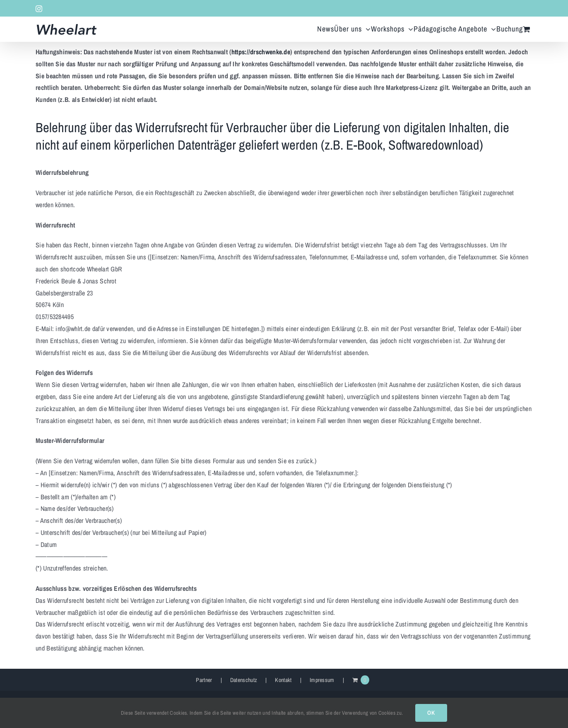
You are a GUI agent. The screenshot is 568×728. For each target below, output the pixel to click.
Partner (204, 680)
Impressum (322, 680)
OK (431, 713)
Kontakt (283, 680)
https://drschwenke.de (261, 52)
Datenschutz (244, 680)
